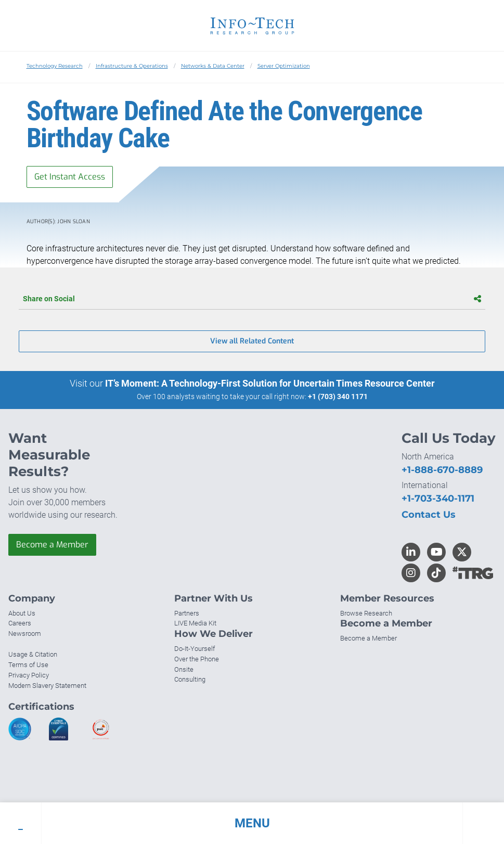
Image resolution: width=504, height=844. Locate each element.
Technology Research (55, 66)
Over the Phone (197, 659)
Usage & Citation (33, 654)
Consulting (190, 679)
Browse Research (366, 613)
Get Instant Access (70, 177)
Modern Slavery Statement (47, 686)
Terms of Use (28, 665)
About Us (22, 613)
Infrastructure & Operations (132, 66)
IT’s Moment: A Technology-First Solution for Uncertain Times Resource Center (270, 383)
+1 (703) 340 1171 (338, 397)
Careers (20, 623)
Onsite (184, 669)
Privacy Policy (29, 675)
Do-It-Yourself (195, 649)
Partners (187, 613)
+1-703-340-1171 (438, 498)
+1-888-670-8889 (442, 470)
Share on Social (252, 299)
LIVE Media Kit (195, 623)
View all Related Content (252, 341)
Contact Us (429, 515)
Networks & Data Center (213, 66)
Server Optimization (284, 66)
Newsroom (25, 634)
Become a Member (52, 545)
